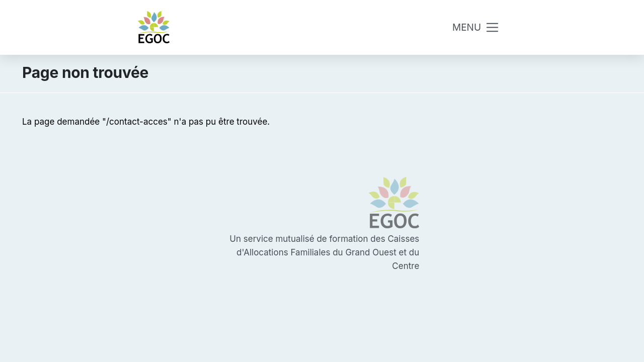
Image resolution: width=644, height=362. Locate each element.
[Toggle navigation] (476, 27)
